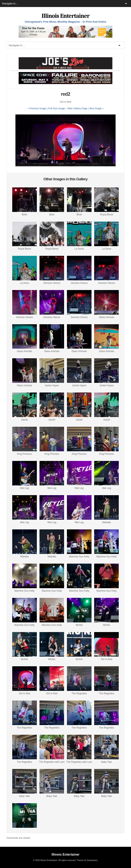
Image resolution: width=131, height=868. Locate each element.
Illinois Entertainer (65, 16)
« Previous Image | (38, 108)
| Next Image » (96, 108)
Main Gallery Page (77, 108)
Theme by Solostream (87, 860)
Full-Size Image (56, 108)
